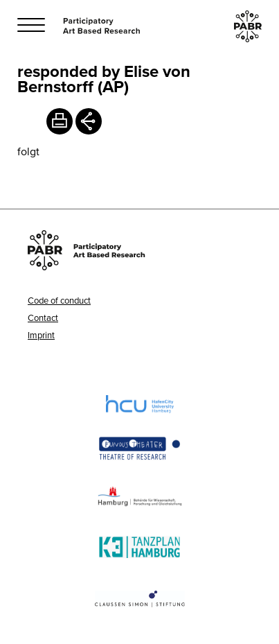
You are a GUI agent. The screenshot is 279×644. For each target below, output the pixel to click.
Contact (43, 317)
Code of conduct (59, 300)
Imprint (41, 335)
